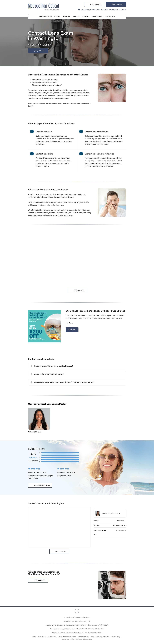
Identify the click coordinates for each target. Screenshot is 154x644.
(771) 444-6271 (103, 625)
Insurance (66, 17)
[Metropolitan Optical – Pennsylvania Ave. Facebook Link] (77, 611)
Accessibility (52, 637)
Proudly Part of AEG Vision (94, 633)
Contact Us (110, 17)
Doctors (57, 17)
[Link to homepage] (48, 7)
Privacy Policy (115, 637)
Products (76, 17)
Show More (120, 521)
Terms (69, 323)
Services (85, 17)
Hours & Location (46, 17)
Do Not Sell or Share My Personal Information (77, 639)
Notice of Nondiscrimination (67, 637)
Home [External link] (34, 637)
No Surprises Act (84, 637)
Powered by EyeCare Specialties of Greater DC (67, 633)
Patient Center (97, 17)
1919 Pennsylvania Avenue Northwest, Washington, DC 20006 (102, 10)
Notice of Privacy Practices (100, 637)
